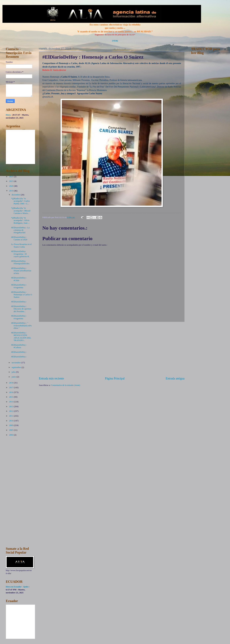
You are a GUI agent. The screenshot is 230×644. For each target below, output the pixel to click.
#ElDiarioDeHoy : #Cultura (19, 346)
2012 (11, 411)
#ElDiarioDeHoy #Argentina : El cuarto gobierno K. (20, 254)
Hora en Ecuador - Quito (17, 587)
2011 (11, 416)
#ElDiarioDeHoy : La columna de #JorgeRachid (20, 230)
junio (14, 377)
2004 (11, 435)
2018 (11, 383)
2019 (11, 191)
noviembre (16, 363)
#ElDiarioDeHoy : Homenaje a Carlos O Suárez (22, 295)
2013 (11, 407)
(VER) (115, 41)
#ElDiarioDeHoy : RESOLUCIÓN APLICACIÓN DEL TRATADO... (21, 337)
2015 (11, 397)
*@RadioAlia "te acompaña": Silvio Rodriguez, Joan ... (20, 220)
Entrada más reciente (51, 378)
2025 (11, 177)
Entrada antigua (175, 378)
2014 (11, 402)
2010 (11, 421)
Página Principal (115, 378)
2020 (11, 186)
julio (14, 372)
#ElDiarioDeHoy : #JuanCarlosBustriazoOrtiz (21, 271)
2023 (11, 181)
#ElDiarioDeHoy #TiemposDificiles (20, 262)
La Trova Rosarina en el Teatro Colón (21, 246)
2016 (11, 392)
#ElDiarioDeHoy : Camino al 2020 (19, 238)
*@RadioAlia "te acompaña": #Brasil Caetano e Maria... (21, 211)
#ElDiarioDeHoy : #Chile (19, 279)
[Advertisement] (112, 349)
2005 (11, 430)
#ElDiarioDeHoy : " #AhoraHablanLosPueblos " (21, 326)
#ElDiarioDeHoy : (19, 302)
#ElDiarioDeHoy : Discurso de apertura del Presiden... (21, 309)
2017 (11, 388)
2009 (11, 425)
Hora (8, 115)
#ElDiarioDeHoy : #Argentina (19, 286)
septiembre (17, 367)
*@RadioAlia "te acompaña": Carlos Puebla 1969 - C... (20, 201)
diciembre (16, 195)
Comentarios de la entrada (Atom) (66, 385)
